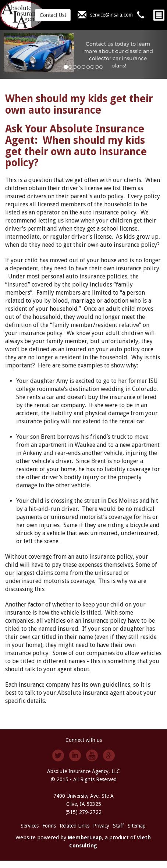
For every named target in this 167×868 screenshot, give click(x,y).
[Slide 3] (79, 67)
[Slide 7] (97, 67)
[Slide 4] (83, 67)
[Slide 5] (88, 67)
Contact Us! (53, 15)
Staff (118, 826)
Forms (49, 826)
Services (30, 826)
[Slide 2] (75, 67)
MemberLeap (85, 837)
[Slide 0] (66, 67)
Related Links (74, 826)
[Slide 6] (92, 67)
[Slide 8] (101, 67)
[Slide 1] (70, 67)
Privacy (101, 826)
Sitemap (137, 826)
